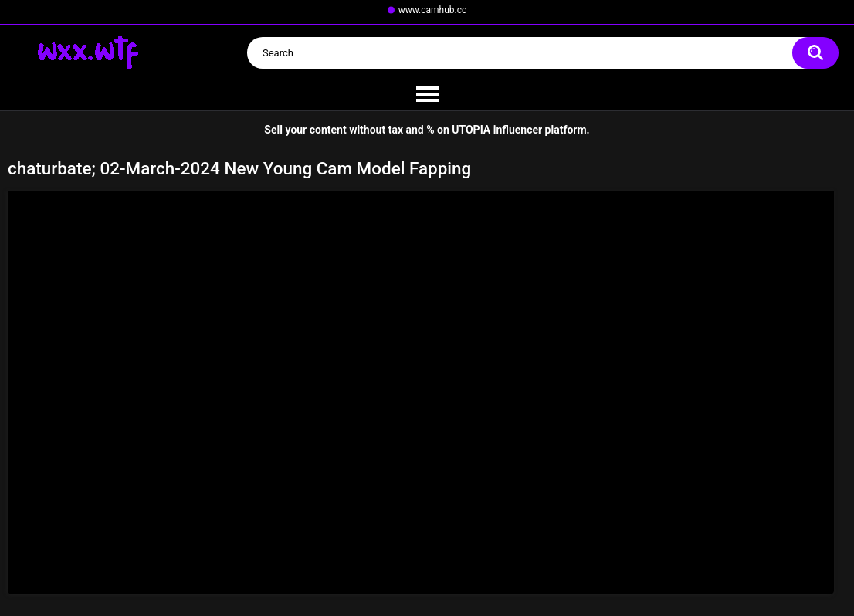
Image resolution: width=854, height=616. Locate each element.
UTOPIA (471, 130)
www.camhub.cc (433, 10)
